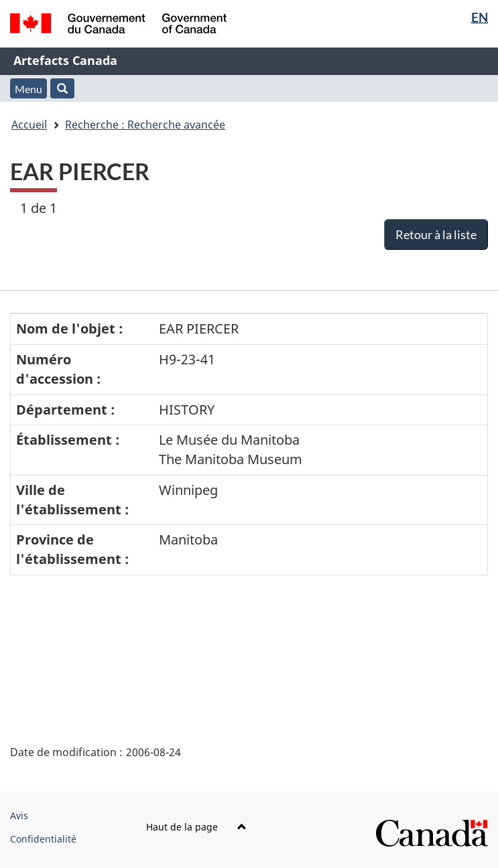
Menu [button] (28, 89)
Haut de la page (196, 827)
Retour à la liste (436, 234)
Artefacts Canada (65, 60)
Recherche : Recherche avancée (145, 125)
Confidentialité (43, 839)
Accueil (29, 125)
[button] (62, 88)
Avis (19, 815)
